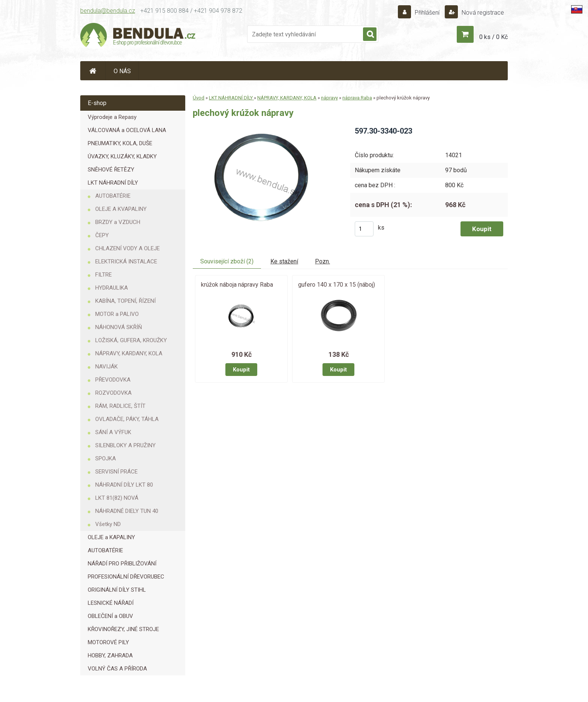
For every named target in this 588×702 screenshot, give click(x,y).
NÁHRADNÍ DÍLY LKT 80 (124, 485)
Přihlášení (427, 13)
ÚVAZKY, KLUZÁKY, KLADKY (122, 156)
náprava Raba (357, 98)
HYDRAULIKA (112, 288)
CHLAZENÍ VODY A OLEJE (127, 248)
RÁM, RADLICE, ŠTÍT (120, 406)
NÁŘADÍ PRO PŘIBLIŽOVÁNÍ (122, 564)
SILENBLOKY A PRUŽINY (125, 445)
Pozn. (322, 261)
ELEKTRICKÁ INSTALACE (126, 262)
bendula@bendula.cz (108, 11)
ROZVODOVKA (113, 393)
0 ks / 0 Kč (493, 37)
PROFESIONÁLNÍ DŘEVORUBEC (126, 577)
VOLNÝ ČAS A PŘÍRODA (117, 669)
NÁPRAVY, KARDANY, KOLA (129, 353)
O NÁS (122, 71)
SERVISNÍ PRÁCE (116, 472)
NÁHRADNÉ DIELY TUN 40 (127, 511)
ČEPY (102, 235)
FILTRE (103, 275)
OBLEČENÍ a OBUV (110, 616)
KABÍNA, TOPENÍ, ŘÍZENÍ (125, 301)
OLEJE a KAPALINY (111, 537)
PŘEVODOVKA (113, 380)
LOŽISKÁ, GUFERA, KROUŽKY (131, 340)
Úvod (199, 98)
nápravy (329, 98)
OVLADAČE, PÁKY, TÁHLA (127, 419)
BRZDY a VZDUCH (118, 222)
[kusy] (364, 229)
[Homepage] (93, 71)
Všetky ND (108, 524)
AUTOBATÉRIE (113, 196)
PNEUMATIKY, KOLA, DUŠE (120, 143)
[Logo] (138, 36)
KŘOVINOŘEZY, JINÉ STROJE (123, 629)
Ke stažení (284, 261)
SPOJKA (106, 458)
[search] (370, 35)
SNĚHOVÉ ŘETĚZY (111, 170)
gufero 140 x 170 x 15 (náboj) (337, 285)
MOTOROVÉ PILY (108, 642)
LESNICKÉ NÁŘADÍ (111, 603)
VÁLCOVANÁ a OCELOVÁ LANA (127, 130)
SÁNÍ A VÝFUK (113, 432)
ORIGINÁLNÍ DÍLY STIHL (117, 590)
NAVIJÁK (106, 367)
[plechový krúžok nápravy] (265, 129)
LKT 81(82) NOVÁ (117, 498)
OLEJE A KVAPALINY (121, 209)
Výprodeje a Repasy (112, 117)
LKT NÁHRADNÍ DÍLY (113, 183)
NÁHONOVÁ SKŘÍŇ (119, 327)
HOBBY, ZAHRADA (110, 655)
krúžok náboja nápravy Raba (237, 285)
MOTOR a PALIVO (117, 314)
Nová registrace (482, 13)
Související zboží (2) (227, 261)
